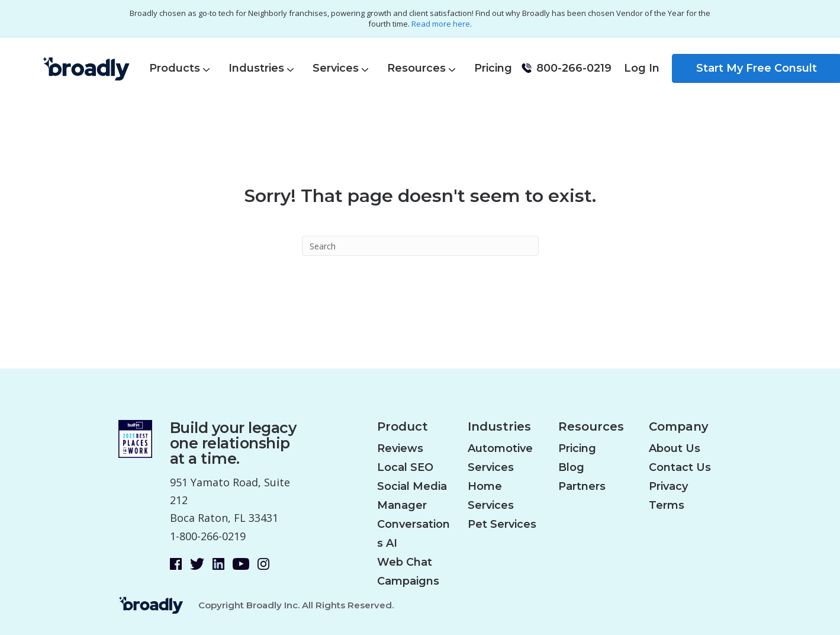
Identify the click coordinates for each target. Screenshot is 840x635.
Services (336, 68)
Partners (582, 486)
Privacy (668, 486)
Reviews (400, 448)
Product (403, 427)
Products (175, 68)
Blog (571, 467)
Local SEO (405, 467)
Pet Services (502, 524)
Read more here (441, 24)
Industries (256, 68)
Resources (416, 68)
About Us (675, 448)
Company (679, 427)
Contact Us (680, 467)
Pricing (493, 68)
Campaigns (408, 581)
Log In (642, 68)
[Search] (420, 246)
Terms (667, 505)
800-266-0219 (574, 68)
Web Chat (405, 562)
